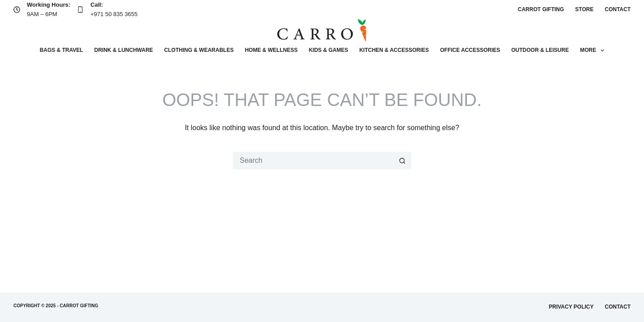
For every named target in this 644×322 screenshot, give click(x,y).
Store (584, 9)
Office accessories (470, 50)
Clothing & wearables (199, 50)
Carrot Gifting (541, 9)
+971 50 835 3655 (114, 14)
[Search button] (402, 161)
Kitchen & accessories (394, 50)
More (594, 51)
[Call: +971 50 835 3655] (80, 10)
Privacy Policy (571, 307)
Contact (618, 9)
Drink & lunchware (124, 50)
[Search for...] (313, 161)
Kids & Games (328, 50)
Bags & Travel (61, 50)
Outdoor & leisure (540, 50)
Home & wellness (271, 50)
